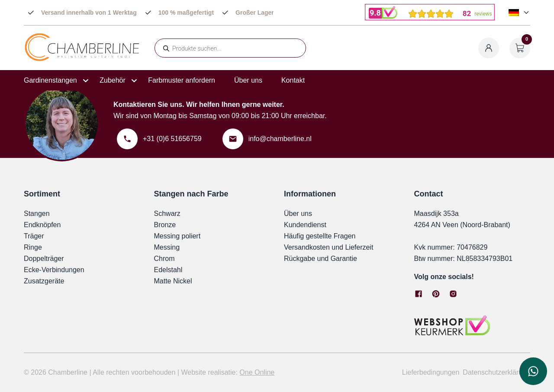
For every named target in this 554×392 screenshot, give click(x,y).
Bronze (165, 225)
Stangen (37, 214)
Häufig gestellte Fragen (320, 236)
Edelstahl (168, 270)
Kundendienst (305, 225)
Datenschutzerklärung (496, 372)
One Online (257, 372)
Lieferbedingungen (431, 372)
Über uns (248, 80)
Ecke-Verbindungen (54, 270)
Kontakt (293, 80)
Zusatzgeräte (44, 281)
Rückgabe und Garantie (320, 259)
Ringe (33, 247)
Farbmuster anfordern (182, 80)
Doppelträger (44, 259)
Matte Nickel (173, 281)
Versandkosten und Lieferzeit (329, 247)
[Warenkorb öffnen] (520, 48)
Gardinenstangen (50, 80)
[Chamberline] (82, 59)
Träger (34, 236)
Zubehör (113, 80)
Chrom (164, 259)
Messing (167, 247)
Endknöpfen (42, 225)
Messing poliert (177, 236)
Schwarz (167, 214)
